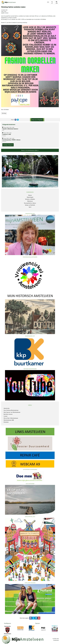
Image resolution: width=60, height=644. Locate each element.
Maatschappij (30, 197)
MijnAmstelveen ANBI (9, 420)
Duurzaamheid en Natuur (30, 203)
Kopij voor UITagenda (37, 120)
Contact (6, 416)
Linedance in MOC (7, 134)
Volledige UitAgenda (8, 145)
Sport (30, 207)
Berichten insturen (8, 414)
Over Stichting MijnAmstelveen (11, 410)
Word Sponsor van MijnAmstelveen (12, 412)
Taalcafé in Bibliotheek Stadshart (10, 129)
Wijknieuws (30, 201)
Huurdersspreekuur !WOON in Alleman (11, 140)
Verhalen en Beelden (30, 199)
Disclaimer (6, 422)
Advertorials (7, 408)
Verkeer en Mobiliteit (30, 205)
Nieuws (30, 195)
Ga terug (4, 113)
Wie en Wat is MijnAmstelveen (11, 418)
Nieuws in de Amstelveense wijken (30, 150)
